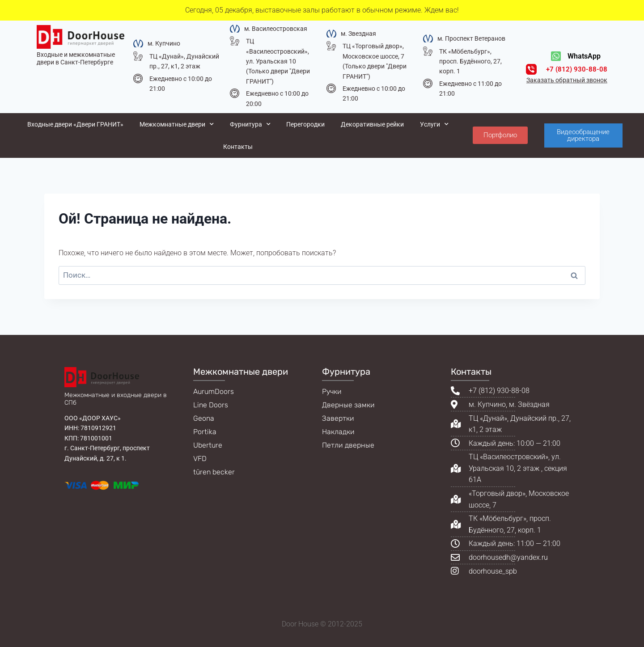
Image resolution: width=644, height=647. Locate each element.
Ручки (332, 391)
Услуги (434, 124)
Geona (204, 418)
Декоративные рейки (372, 124)
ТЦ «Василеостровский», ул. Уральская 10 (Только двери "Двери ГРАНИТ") (278, 61)
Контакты (238, 147)
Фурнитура (250, 124)
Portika (205, 432)
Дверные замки (348, 405)
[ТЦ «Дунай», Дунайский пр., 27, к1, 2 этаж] (138, 56)
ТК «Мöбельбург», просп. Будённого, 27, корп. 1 (470, 61)
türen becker (214, 472)
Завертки (338, 418)
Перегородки (305, 124)
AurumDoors (214, 391)
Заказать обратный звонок (567, 80)
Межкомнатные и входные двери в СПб (116, 399)
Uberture (208, 445)
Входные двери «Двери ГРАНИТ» (75, 124)
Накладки (338, 432)
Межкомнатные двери (177, 124)
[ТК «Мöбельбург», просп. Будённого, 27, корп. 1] (428, 51)
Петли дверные (348, 445)
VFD (200, 459)
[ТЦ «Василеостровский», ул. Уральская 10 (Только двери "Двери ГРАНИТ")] (235, 41)
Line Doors (211, 405)
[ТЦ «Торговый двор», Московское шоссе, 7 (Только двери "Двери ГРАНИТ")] (331, 46)
